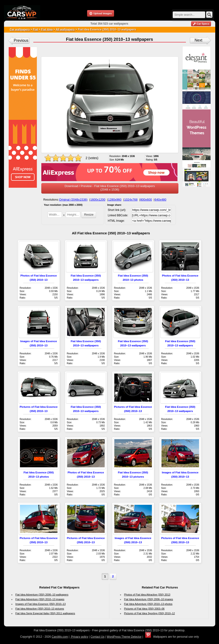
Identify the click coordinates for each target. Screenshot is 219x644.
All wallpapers (65, 30)
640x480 (161, 200)
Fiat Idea (46, 30)
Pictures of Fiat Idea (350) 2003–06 (144, 609)
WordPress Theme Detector (124, 637)
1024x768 (131, 200)
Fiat (36, 30)
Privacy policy (79, 637)
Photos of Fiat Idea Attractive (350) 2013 (147, 595)
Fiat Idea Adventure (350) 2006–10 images (149, 599)
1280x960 (115, 200)
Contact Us (98, 637)
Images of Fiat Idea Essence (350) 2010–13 (41, 604)
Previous (21, 40)
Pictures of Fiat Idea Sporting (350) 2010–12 (150, 613)
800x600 (146, 200)
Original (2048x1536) (73, 200)
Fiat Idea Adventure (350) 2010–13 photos (148, 604)
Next (198, 40)
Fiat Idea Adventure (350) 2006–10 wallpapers (42, 595)
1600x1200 (98, 200)
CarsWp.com (60, 637)
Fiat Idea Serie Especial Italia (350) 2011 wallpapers (45, 613)
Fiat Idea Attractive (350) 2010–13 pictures (40, 609)
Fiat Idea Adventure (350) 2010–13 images (40, 599)
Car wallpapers (20, 30)
